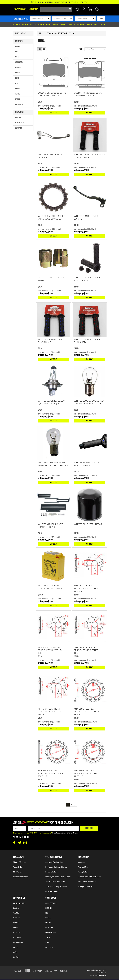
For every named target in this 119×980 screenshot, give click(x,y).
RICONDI (49, 908)
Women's (72, 25)
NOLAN (48, 923)
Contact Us (19, 128)
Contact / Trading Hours (55, 862)
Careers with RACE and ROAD (89, 877)
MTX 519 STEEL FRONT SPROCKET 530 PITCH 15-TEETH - (87, 650)
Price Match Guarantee (87, 882)
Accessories (81, 25)
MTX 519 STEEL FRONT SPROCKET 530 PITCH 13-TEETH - (87, 589)
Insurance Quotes (52, 891)
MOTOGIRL (50, 928)
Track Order (18, 867)
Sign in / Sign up (20, 862)
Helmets (41, 25)
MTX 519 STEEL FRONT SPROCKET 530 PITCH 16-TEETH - (50, 712)
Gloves (49, 25)
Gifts (96, 25)
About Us (18, 118)
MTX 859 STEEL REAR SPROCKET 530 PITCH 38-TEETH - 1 (87, 712)
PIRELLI (48, 918)
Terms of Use (83, 867)
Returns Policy (20, 123)
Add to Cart (53, 113)
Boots (56, 25)
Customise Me (16, 25)
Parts (90, 25)
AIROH (48, 937)
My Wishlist (18, 872)
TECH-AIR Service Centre (55, 882)
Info (51, 108)
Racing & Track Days (85, 887)
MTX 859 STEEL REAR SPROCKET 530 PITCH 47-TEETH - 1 (87, 773)
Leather (25, 25)
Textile (33, 25)
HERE (68, 833)
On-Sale (104, 25)
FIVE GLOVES (51, 932)
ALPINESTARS (51, 903)
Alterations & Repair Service (56, 887)
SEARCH (101, 19)
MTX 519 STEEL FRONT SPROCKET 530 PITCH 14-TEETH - (50, 650)
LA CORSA (49, 947)
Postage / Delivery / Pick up (56, 867)
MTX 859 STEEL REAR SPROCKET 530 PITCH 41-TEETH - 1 (50, 773)
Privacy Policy (83, 872)
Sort (81, 49)
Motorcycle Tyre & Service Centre (58, 877)
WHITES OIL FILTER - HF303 (88, 524)
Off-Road (63, 25)
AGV (47, 942)
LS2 (47, 913)
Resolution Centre (21, 877)
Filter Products (21, 34)
